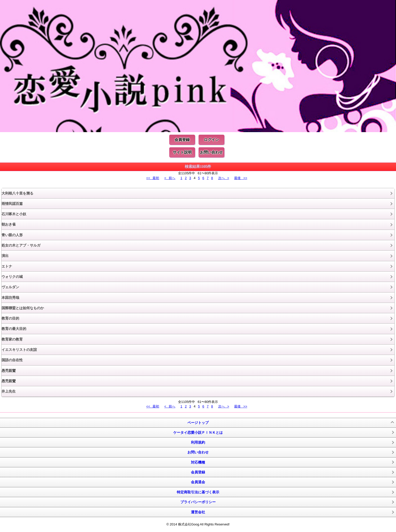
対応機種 (198, 462)
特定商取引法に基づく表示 (198, 492)
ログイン (211, 140)
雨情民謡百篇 (12, 204)
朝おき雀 (9, 224)
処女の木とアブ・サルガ (21, 245)
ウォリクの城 (12, 277)
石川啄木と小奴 (14, 214)
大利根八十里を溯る (17, 193)
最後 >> (241, 178)
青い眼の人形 (12, 235)
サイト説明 (182, 152)
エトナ (7, 266)
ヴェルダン (10, 287)
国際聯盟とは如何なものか (23, 308)
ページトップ (198, 423)
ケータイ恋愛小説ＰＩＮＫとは (198, 432)
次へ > (224, 178)
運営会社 (198, 512)
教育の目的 (10, 318)
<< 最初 (153, 178)
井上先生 (9, 391)
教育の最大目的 (14, 329)
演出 (5, 256)
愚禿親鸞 (9, 371)
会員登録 (182, 140)
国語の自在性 (12, 360)
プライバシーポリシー (198, 502)
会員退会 (198, 482)
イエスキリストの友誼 (19, 350)
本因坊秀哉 (10, 298)
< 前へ (170, 178)
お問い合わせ (211, 152)
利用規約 (198, 442)
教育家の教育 (12, 339)
